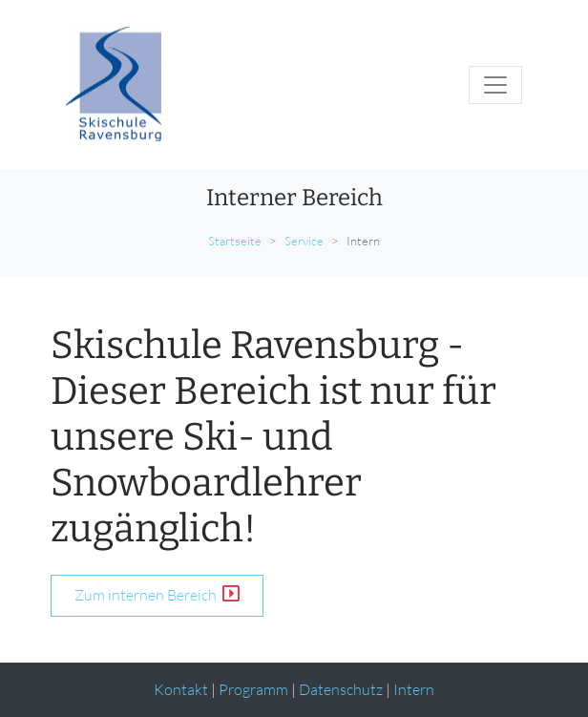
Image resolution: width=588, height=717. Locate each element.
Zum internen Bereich (157, 594)
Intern (414, 689)
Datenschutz (341, 689)
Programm (253, 689)
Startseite (235, 241)
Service (304, 241)
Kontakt (181, 689)
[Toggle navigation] (495, 85)
